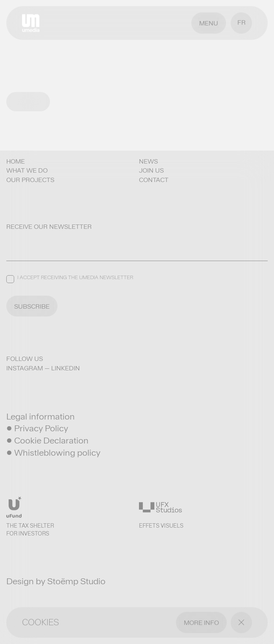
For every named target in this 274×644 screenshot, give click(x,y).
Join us (151, 170)
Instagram (25, 368)
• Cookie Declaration (47, 440)
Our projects (30, 180)
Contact (154, 180)
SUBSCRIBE (32, 306)
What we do (27, 170)
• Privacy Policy (37, 428)
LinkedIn (66, 368)
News (148, 161)
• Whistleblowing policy (53, 453)
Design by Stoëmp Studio (56, 581)
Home (16, 161)
